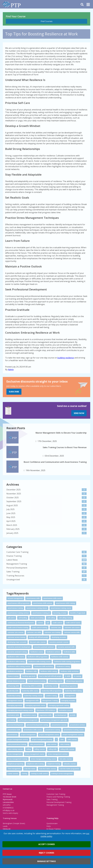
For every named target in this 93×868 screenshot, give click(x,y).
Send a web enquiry (10, 813)
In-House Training (53, 829)
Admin (11, 370)
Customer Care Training (56, 794)
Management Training (55, 805)
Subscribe (14, 392)
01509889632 (8, 808)
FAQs (49, 826)
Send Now (79, 413)
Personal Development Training (59, 802)
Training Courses (54, 789)
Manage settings (46, 861)
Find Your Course (16, 16)
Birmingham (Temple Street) (14, 823)
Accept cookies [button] (47, 844)
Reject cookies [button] (46, 853)
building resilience (66, 358)
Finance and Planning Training (58, 797)
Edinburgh (7, 829)
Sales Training (52, 799)
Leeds (5, 826)
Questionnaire (52, 823)
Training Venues (10, 818)
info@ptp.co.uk (9, 810)
